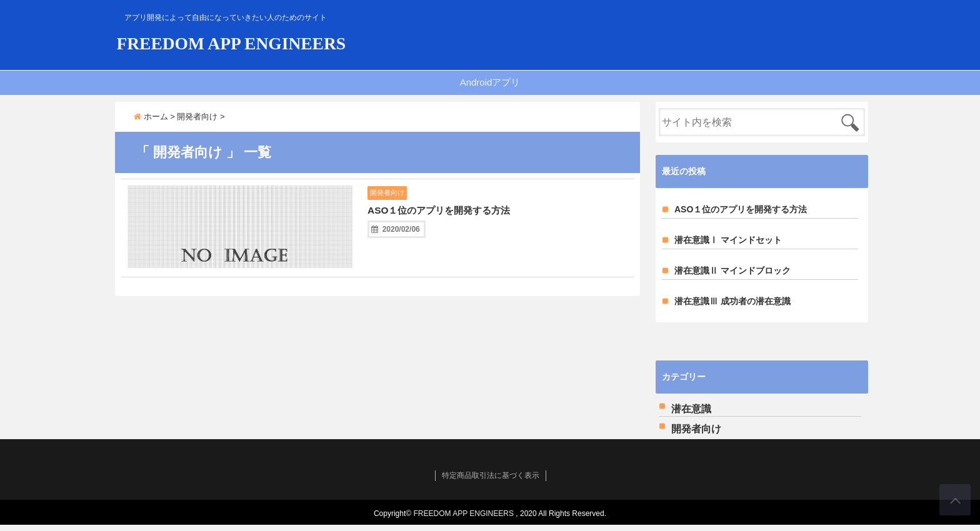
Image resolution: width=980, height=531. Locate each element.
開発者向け (393, 199)
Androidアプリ (490, 88)
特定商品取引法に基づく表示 (491, 482)
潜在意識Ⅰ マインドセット (728, 246)
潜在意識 (691, 415)
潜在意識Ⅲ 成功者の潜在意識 (732, 307)
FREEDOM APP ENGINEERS (309, 45)
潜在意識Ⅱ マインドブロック (732, 277)
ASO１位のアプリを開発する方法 (462, 218)
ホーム (151, 123)
